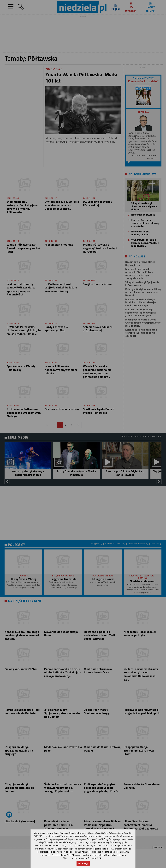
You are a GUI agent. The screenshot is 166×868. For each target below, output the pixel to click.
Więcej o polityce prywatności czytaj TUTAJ (83, 858)
